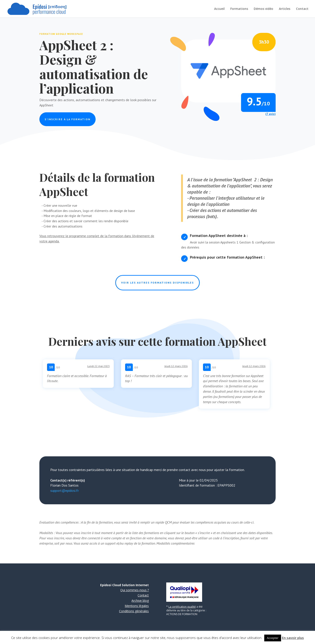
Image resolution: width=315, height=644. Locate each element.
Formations (239, 9)
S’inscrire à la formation (67, 119)
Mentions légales (137, 606)
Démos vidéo (263, 9)
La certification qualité (182, 607)
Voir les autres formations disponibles (157, 283)
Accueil (219, 9)
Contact (302, 9)
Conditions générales (134, 611)
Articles (285, 9)
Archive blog (140, 601)
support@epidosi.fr (65, 490)
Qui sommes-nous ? (135, 590)
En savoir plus (293, 638)
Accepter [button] (273, 638)
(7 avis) (270, 114)
